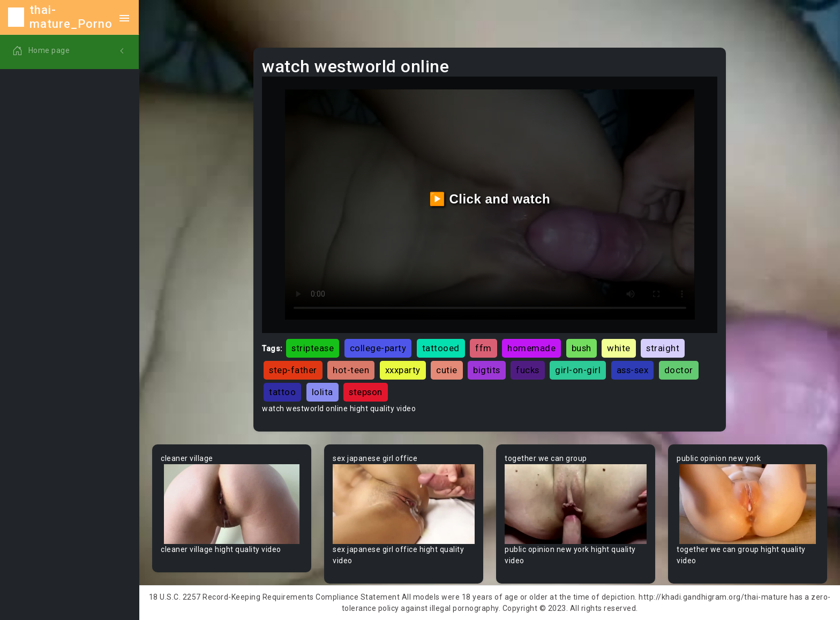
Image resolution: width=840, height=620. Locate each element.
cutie (447, 370)
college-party (378, 348)
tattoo (282, 392)
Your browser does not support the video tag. (232, 504)
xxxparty (403, 370)
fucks (528, 370)
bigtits (487, 370)
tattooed (441, 348)
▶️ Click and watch (490, 199)
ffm (483, 348)
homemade (531, 348)
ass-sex (633, 370)
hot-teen (351, 370)
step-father (293, 370)
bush (582, 348)
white (619, 348)
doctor (679, 370)
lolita (322, 392)
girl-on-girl (578, 370)
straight (663, 348)
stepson (366, 392)
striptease (313, 348)
